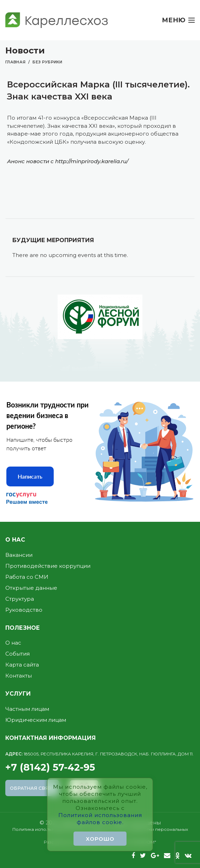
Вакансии (19, 555)
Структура (20, 599)
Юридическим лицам (36, 720)
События (17, 654)
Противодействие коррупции (48, 566)
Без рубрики (47, 62)
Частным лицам (27, 709)
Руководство (24, 610)
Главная (15, 62)
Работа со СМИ (27, 577)
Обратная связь (32, 788)
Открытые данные (31, 588)
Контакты (19, 676)
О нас (13, 643)
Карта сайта (22, 665)
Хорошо (100, 839)
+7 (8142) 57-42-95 (100, 762)
